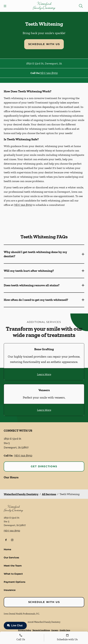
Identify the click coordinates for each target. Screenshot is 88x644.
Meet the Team (13, 566)
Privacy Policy (25, 630)
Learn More (44, 374)
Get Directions (44, 466)
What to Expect (13, 574)
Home (7, 549)
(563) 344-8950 (49, 73)
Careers (55, 630)
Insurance (10, 590)
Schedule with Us (44, 44)
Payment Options (15, 582)
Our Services (11, 558)
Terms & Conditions (41, 630)
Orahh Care (65, 630)
